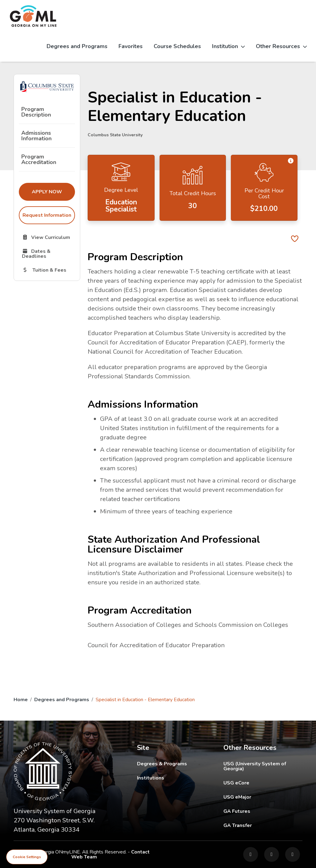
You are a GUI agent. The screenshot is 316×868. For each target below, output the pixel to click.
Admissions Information (36, 136)
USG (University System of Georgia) (263, 766)
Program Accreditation (39, 159)
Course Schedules (177, 46)
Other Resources (281, 46)
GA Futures (263, 811)
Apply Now (53, 191)
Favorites (131, 46)
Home (21, 700)
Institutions (151, 778)
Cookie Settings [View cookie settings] (27, 857)
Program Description (36, 112)
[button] (291, 161)
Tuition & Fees (48, 270)
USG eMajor (263, 797)
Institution (228, 46)
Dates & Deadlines (48, 253)
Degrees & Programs (162, 764)
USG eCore (263, 783)
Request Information (47, 215)
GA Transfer (263, 825)
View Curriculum (48, 237)
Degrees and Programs (77, 46)
